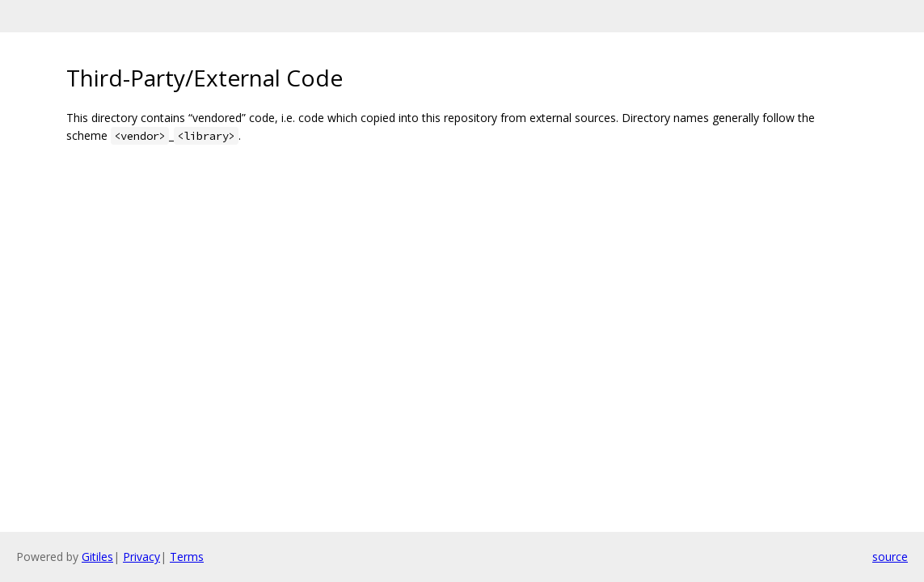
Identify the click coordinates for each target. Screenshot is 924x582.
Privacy (141, 557)
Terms (187, 557)
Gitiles (97, 557)
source (890, 557)
